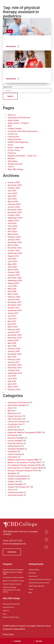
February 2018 (14, 297)
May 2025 (12, 196)
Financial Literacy (15, 443)
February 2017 (14, 329)
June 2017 (12, 319)
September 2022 (15, 253)
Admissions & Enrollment (18, 402)
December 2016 (15, 335)
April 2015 (12, 357)
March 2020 (13, 270)
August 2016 (13, 340)
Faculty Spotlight (15, 441)
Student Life (13, 481)
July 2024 (12, 223)
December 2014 (15, 365)
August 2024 (13, 221)
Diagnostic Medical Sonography (13, 570)
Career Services (15, 416)
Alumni (11, 408)
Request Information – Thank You (22, 156)
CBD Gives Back (15, 419)
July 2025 (12, 191)
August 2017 (13, 313)
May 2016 (12, 343)
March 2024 (13, 234)
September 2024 (15, 218)
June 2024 (12, 226)
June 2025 (12, 193)
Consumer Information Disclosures (23, 131)
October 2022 (14, 250)
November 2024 (15, 212)
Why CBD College (15, 169)
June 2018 (12, 286)
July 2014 (12, 376)
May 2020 (12, 264)
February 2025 (14, 204)
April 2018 (12, 291)
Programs (12, 153)
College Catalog (15, 128)
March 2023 (13, 245)
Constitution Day (15, 424)
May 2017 (12, 321)
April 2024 (12, 231)
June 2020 (12, 261)
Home (10, 145)
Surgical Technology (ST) (19, 487)
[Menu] (50, 5)
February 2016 (14, 349)
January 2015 (14, 362)
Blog (10, 126)
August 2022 (13, 256)
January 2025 (14, 207)
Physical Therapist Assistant (12, 584)
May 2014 (12, 381)
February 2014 (14, 389)
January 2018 (14, 300)
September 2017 (15, 310)
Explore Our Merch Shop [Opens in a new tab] (11, 617)
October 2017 (13, 308)
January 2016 (14, 351)
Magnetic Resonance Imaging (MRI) (23, 460)
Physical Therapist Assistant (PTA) (23, 471)
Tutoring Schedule (16, 492)
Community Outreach (17, 422)
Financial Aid (13, 137)
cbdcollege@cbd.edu (17, 544)
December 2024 (15, 210)
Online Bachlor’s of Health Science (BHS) (25, 468)
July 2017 (12, 316)
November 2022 (15, 248)
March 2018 (13, 294)
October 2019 (14, 272)
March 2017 (13, 327)
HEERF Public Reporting (18, 142)
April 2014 (12, 384)
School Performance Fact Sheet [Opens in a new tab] (39, 583)
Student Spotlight (15, 484)
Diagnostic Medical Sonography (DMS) (24, 432)
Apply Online (13, 120)
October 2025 (14, 188)
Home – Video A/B (16, 148)
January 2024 (14, 240)
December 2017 (14, 302)
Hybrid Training (14, 454)
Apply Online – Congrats (18, 123)
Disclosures (13, 435)
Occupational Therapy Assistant (13, 577)
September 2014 (15, 373)
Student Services (15, 164)
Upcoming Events (15, 495)
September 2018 (15, 280)
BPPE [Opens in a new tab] (30, 593)
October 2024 (14, 215)
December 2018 (15, 278)
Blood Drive (13, 413)
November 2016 (15, 338)
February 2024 (14, 237)
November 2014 (15, 368)
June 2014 (12, 379)
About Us (12, 115)
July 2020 (12, 259)
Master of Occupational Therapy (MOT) (25, 462)
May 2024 (12, 229)
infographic (13, 457)
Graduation (12, 452)
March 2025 (13, 201)
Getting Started (14, 139)
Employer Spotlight (16, 438)
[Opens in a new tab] (46, 532)
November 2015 (15, 354)
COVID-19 (12, 427)
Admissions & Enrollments (19, 118)
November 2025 (15, 185)
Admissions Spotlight (17, 405)
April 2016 (12, 346)
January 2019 (14, 275)
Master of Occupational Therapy (13, 581)
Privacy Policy (14, 150)
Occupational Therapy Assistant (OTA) (24, 465)
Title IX (11, 167)
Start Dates (12, 161)
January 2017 (13, 332)
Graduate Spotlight (16, 449)
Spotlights (12, 473)
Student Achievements (17, 476)
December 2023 (15, 242)
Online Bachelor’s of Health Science (12, 591)
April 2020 (12, 267)
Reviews (11, 158)
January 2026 (14, 182)
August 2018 (13, 283)
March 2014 (13, 387)
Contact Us (12, 134)
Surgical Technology (10, 587)
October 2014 (14, 370)
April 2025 (12, 199)
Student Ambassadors (17, 479)
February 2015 (14, 359)
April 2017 (12, 324)
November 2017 (14, 305)
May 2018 (12, 289)
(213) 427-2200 (16, 541)
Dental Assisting (15, 430)
